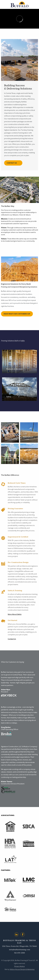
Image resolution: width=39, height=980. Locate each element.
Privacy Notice (20, 966)
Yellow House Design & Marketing (22, 969)
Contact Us (12, 639)
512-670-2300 (19, 953)
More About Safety (15, 614)
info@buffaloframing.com (20, 950)
